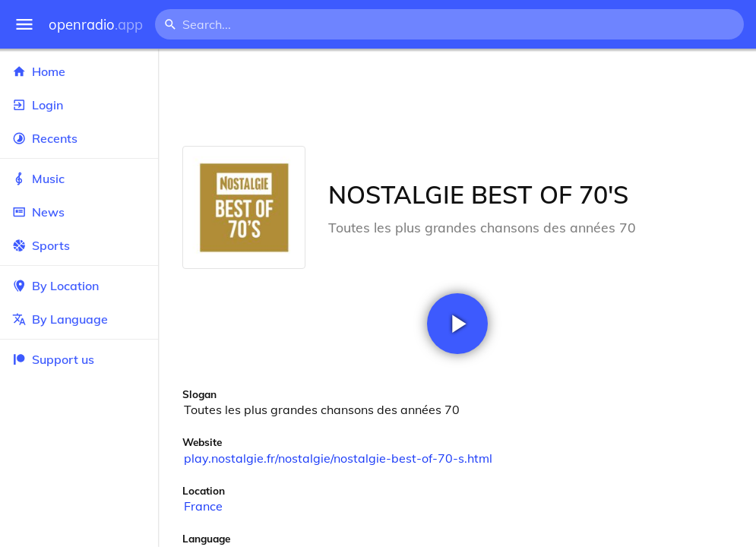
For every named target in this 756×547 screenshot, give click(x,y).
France (203, 506)
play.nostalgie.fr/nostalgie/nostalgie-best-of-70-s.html (338, 458)
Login (79, 105)
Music (79, 179)
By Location (79, 286)
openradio (96, 25)
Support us (53, 359)
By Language (79, 319)
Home (79, 71)
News (79, 212)
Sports (79, 245)
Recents (79, 138)
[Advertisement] (457, 97)
